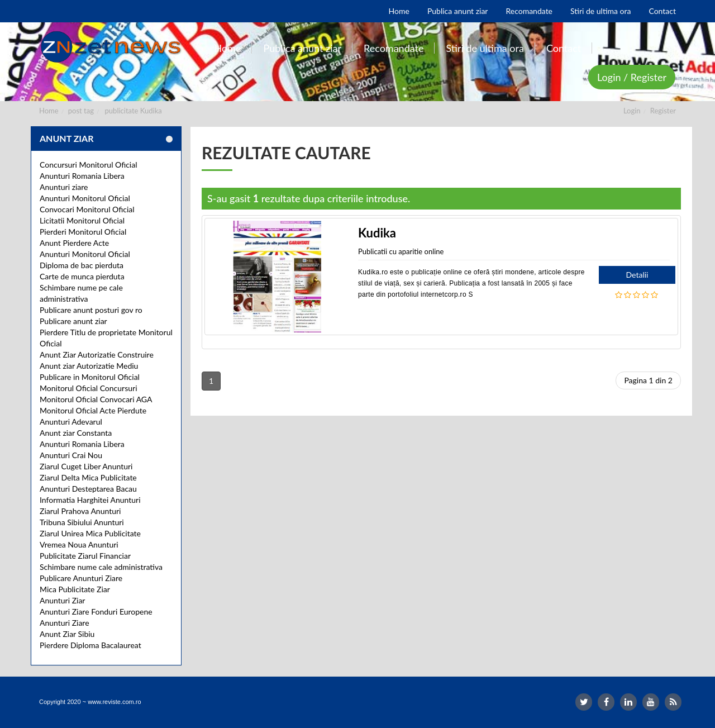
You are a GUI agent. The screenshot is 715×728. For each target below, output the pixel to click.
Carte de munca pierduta (82, 276)
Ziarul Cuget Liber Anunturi (86, 466)
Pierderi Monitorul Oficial (83, 232)
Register (663, 111)
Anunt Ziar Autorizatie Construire (97, 355)
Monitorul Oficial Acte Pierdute (93, 410)
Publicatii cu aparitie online (401, 251)
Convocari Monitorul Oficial (87, 209)
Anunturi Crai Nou (71, 455)
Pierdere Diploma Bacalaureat (90, 645)
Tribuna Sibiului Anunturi (82, 522)
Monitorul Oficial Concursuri (89, 388)
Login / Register (632, 77)
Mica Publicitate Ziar (75, 589)
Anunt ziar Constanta (76, 433)
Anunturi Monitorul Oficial (85, 198)
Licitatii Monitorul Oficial (82, 220)
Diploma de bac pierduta (82, 265)
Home (49, 111)
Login (632, 111)
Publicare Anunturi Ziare (81, 578)
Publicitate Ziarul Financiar (85, 556)
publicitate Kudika (134, 111)
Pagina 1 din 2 (648, 380)
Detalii (637, 275)
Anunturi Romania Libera (82, 176)
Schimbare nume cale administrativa (101, 567)
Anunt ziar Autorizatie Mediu (89, 366)
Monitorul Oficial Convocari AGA (96, 399)
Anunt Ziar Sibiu (67, 634)
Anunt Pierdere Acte (74, 243)
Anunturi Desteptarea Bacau (88, 489)
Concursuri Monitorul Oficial (89, 165)
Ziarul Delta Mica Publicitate (88, 477)
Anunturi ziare (64, 187)
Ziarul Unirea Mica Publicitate (90, 533)
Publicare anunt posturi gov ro (91, 310)
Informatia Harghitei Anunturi (90, 500)
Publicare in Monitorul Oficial (90, 377)
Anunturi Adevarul (71, 422)
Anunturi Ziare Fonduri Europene (96, 612)
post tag (81, 111)
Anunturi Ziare (65, 623)
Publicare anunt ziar (73, 321)
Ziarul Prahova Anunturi (80, 511)
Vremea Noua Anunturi (79, 544)
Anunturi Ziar (62, 600)
